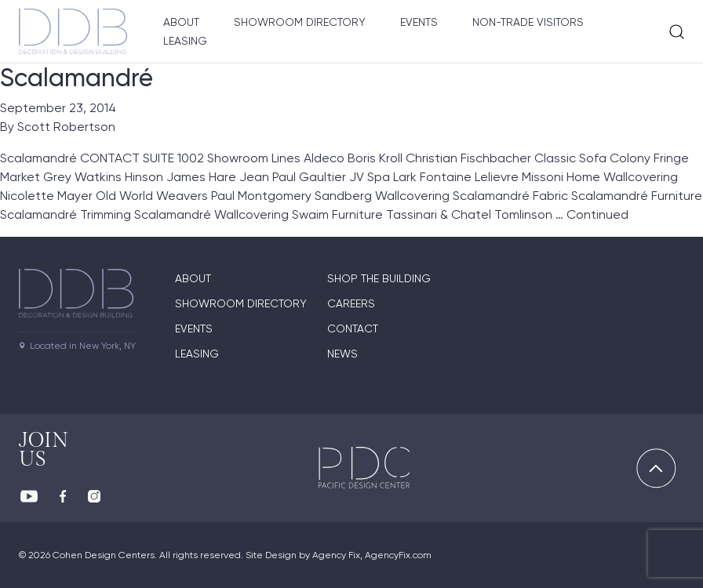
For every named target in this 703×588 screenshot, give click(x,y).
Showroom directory (241, 303)
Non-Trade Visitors (528, 22)
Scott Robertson (66, 127)
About (181, 22)
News (342, 354)
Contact (353, 328)
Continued (597, 214)
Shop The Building (379, 278)
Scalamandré (76, 78)
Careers (351, 303)
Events (419, 22)
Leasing (185, 41)
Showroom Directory (300, 22)
